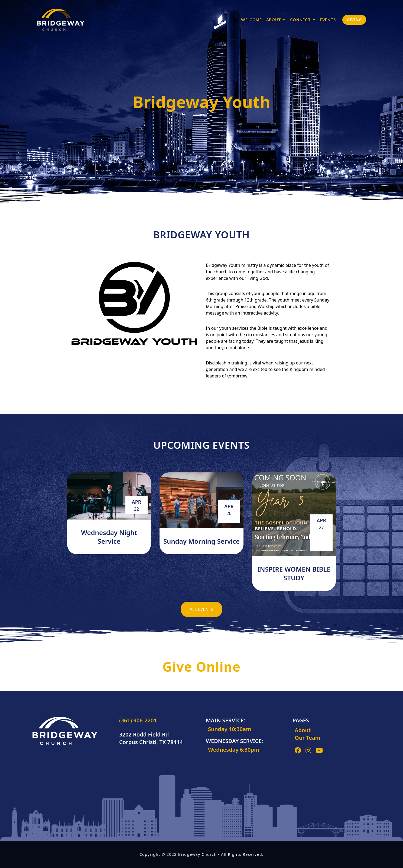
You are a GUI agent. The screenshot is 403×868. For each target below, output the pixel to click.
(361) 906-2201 (138, 720)
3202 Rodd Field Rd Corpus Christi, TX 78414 (151, 738)
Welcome (251, 20)
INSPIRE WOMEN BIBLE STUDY (294, 573)
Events (328, 20)
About (303, 730)
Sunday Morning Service (201, 541)
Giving (354, 20)
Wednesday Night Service (109, 537)
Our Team (308, 738)
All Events (201, 609)
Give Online (202, 667)
